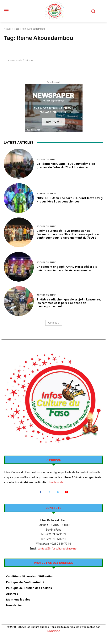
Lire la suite (56, 482)
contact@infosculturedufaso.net (57, 549)
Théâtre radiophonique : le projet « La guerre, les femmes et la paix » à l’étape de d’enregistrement (69, 303)
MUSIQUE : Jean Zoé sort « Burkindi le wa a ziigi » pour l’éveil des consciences (70, 200)
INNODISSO (54, 631)
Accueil (8, 29)
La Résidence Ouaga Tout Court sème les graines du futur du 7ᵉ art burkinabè (66, 166)
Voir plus (54, 323)
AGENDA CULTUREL (47, 159)
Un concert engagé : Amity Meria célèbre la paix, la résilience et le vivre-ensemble (67, 268)
